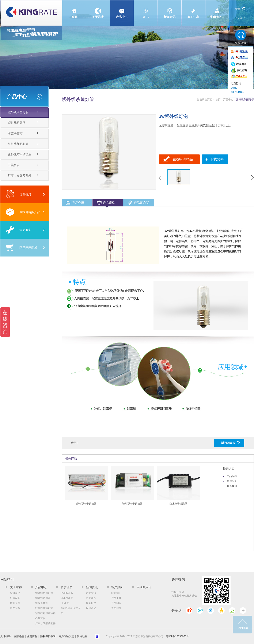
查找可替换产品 (23, 212)
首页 (74, 10)
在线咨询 (241, 64)
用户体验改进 (66, 636)
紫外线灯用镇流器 (20, 154)
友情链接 (19, 636)
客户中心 (193, 10)
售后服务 (18, 230)
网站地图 (82, 636)
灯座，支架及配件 (20, 176)
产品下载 (116, 598)
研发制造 (15, 608)
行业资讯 (91, 593)
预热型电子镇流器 (132, 504)
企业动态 (91, 598)
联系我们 (232, 486)
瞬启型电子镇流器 (86, 504)
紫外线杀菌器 (17, 123)
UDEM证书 (67, 598)
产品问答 (232, 476)
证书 (146, 10)
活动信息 (18, 194)
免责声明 (32, 636)
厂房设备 (15, 598)
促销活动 (91, 608)
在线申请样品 (183, 159)
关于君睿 (98, 10)
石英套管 (14, 165)
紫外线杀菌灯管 (18, 112)
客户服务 (117, 587)
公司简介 (15, 593)
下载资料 (217, 159)
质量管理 (15, 603)
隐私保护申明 (48, 636)
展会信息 (91, 603)
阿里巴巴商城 (21, 248)
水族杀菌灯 (15, 133)
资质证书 (67, 587)
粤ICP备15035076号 (177, 636)
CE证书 (65, 603)
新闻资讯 (170, 10)
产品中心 (122, 10)
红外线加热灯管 (18, 144)
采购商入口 (217, 10)
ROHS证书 (67, 593)
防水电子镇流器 (178, 504)
